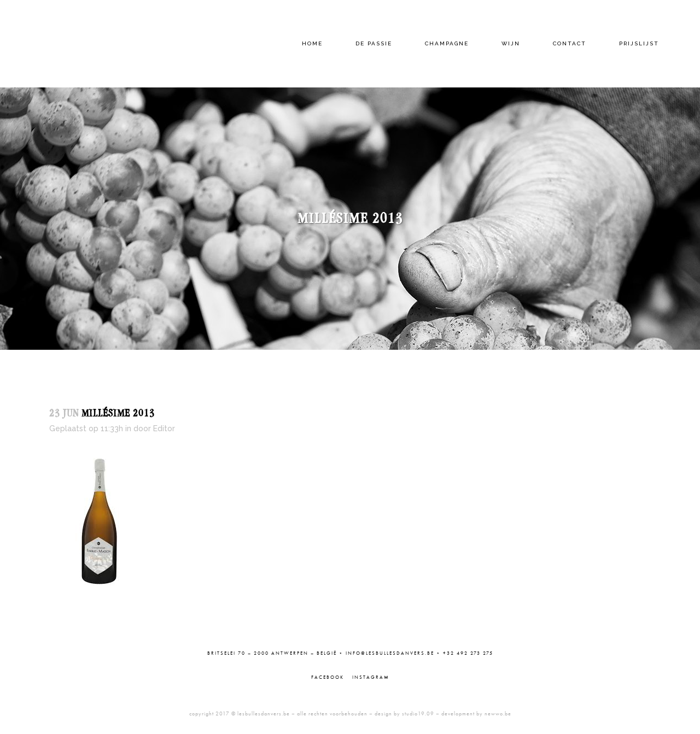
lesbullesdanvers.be (264, 714)
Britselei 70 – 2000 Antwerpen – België (272, 653)
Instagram (371, 677)
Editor (164, 428)
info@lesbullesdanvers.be (390, 653)
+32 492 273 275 (468, 653)
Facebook (328, 677)
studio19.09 (418, 714)
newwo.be (498, 714)
